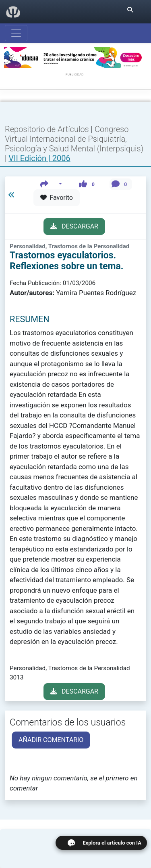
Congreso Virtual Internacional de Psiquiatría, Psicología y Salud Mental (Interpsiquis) (74, 139)
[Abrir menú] (16, 33)
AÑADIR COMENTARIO (51, 740)
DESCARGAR (74, 226)
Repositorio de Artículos (47, 129)
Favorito (57, 198)
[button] (51, 184)
